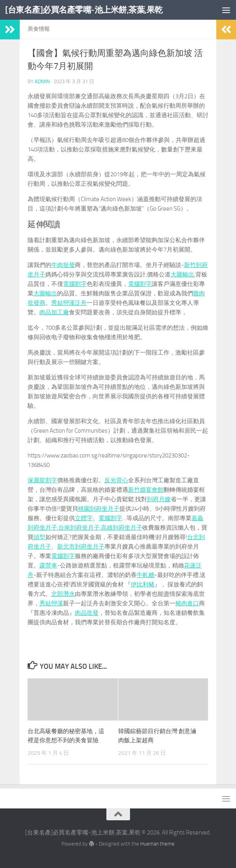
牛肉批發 (63, 265)
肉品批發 (87, 613)
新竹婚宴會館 (146, 490)
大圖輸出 (182, 274)
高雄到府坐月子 (122, 528)
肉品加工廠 (54, 312)
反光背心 (116, 480)
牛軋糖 (146, 575)
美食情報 (39, 29)
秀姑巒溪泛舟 (69, 303)
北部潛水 (63, 594)
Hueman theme (157, 844)
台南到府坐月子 (79, 528)
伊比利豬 (143, 584)
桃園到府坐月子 (99, 509)
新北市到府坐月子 (81, 547)
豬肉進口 (187, 603)
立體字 (84, 518)
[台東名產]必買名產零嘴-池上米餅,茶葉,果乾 (84, 10)
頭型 (39, 537)
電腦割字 (75, 284)
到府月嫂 (159, 499)
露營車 (48, 566)
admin (42, 81)
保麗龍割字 (42, 480)
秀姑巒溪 (51, 603)
